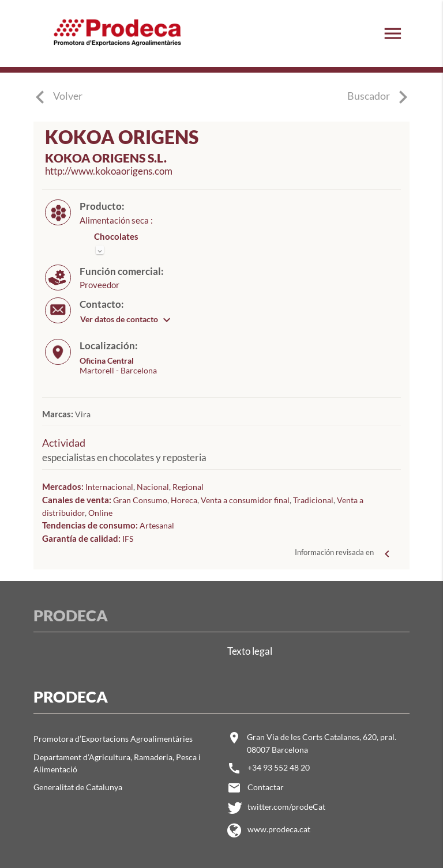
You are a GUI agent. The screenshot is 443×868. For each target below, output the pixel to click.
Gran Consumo (140, 500)
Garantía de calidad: (82, 538)
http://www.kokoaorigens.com (109, 171)
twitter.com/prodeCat (286, 807)
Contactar (266, 787)
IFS (128, 539)
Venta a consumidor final (245, 500)
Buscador (382, 97)
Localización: (109, 346)
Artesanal (157, 525)
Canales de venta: (78, 500)
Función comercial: (122, 271)
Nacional (153, 487)
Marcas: (59, 414)
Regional (188, 487)
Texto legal (250, 651)
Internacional (109, 487)
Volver (68, 96)
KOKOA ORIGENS (122, 137)
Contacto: (102, 304)
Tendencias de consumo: (91, 525)
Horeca (184, 500)
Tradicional (313, 500)
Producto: (102, 206)
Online (100, 513)
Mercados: (64, 486)
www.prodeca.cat (279, 829)
